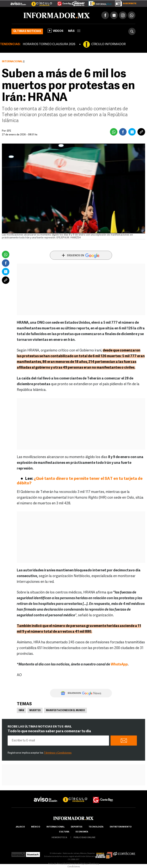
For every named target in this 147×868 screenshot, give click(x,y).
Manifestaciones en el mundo (65, 711)
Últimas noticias (27, 31)
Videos (56, 31)
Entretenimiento (121, 827)
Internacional (12, 62)
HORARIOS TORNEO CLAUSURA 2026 (49, 44)
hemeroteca (59, 838)
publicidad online (84, 838)
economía (82, 832)
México (36, 827)
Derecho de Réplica (78, 864)
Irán (21, 711)
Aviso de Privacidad (58, 864)
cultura (64, 832)
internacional (55, 827)
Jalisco (20, 827)
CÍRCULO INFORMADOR (108, 44)
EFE (9, 131)
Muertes (35, 711)
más (74, 31)
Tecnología (96, 827)
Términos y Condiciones (58, 753)
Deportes (77, 827)
